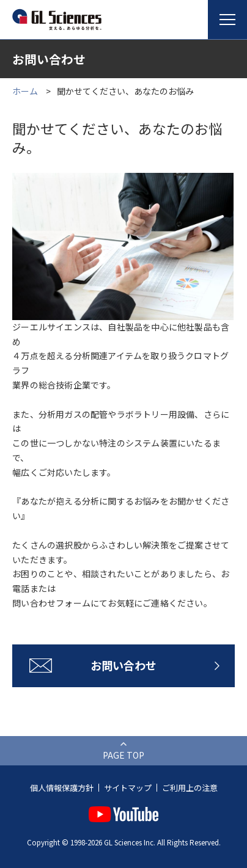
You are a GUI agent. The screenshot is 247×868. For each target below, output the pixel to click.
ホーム (25, 91)
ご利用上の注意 (190, 788)
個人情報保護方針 (62, 788)
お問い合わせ (123, 665)
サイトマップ (128, 788)
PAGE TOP (123, 755)
